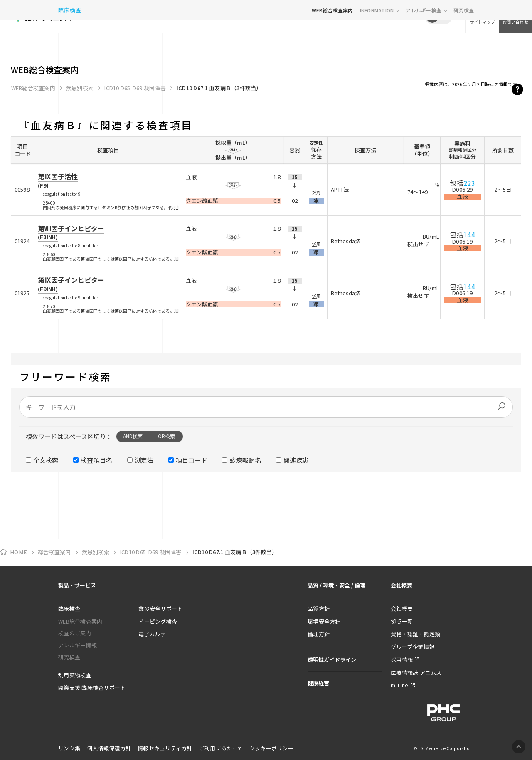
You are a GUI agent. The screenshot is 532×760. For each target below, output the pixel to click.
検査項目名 (97, 460)
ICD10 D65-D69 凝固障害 (135, 88)
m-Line (400, 685)
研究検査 (464, 43)
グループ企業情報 (413, 647)
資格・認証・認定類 (415, 634)
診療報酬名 (245, 460)
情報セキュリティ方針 (165, 748)
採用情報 (402, 660)
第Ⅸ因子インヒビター (71, 284)
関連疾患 (296, 460)
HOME (18, 552)
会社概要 (402, 608)
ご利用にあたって (221, 748)
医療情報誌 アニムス (416, 672)
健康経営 (318, 683)
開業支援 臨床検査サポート (92, 687)
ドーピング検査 (158, 621)
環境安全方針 (324, 621)
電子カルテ (152, 634)
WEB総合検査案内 (332, 43)
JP (432, 17)
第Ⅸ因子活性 (58, 180)
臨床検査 (70, 43)
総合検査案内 (54, 552)
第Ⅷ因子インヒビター (71, 232)
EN (445, 17)
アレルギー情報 (78, 645)
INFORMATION (377, 43)
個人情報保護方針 (109, 748)
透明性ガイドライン (332, 660)
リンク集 (69, 748)
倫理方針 (319, 634)
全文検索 (46, 460)
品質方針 (319, 608)
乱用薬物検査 (75, 675)
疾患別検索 (80, 88)
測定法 (144, 460)
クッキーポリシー (271, 748)
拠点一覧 (402, 621)
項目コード (192, 460)
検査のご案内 (75, 633)
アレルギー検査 (424, 43)
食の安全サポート (160, 608)
